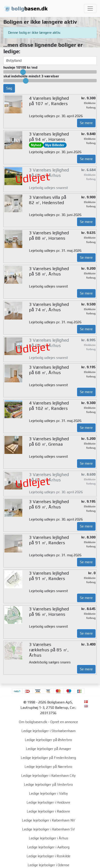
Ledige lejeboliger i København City (48, 776)
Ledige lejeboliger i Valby (48, 793)
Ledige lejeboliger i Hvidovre (48, 802)
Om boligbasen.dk (33, 722)
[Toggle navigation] (90, 8)
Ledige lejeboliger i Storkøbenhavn (48, 731)
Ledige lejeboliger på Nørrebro (48, 767)
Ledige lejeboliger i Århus (48, 838)
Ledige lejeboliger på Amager (48, 749)
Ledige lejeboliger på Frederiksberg (48, 758)
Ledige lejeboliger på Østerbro (48, 740)
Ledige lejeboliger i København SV (48, 829)
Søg (9, 88)
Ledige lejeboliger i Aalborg (48, 847)
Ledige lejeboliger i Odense (48, 865)
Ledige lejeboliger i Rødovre (48, 811)
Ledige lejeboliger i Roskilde (48, 856)
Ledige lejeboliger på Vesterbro (48, 784)
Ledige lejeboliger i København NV (48, 820)
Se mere (86, 123)
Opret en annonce (64, 722)
